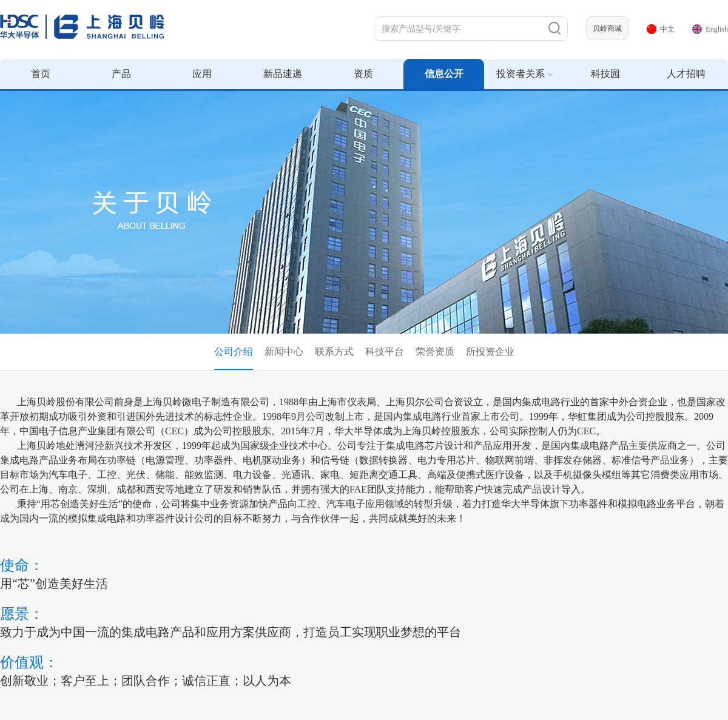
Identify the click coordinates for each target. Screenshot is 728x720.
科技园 (605, 74)
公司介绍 (234, 352)
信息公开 (444, 74)
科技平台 (385, 352)
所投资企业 (490, 352)
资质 (363, 74)
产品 (121, 74)
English (710, 29)
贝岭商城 (607, 29)
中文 (661, 29)
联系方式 (334, 352)
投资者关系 (524, 74)
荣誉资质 (435, 352)
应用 (202, 74)
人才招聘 (686, 74)
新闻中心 (284, 352)
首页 (41, 74)
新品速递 (283, 74)
